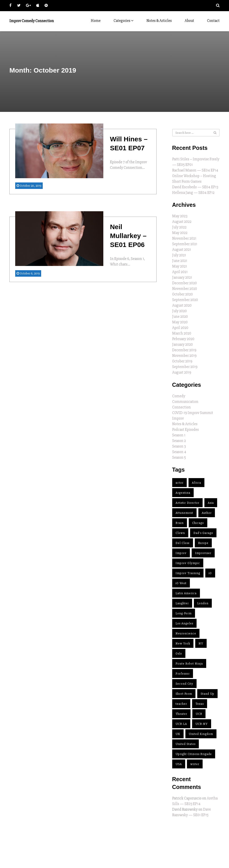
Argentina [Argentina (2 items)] (183, 493)
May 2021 (180, 266)
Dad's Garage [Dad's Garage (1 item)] (203, 533)
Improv (178, 418)
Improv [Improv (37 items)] (181, 553)
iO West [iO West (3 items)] (181, 583)
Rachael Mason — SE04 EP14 (195, 170)
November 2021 (184, 238)
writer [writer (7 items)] (195, 764)
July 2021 (179, 255)
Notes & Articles (159, 21)
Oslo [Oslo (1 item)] (179, 654)
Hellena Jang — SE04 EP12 (193, 193)
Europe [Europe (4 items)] (203, 543)
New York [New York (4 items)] (183, 643)
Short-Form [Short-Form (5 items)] (184, 694)
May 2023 (180, 216)
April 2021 (180, 272)
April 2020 (180, 328)
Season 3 (179, 446)
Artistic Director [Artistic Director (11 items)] (187, 503)
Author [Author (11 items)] (207, 513)
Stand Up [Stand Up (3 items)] (207, 694)
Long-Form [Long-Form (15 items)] (184, 613)
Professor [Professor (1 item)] (183, 674)
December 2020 (184, 283)
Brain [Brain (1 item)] (180, 523)
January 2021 (182, 277)
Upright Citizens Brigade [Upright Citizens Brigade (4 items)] (194, 754)
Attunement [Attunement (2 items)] (184, 513)
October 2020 (182, 294)
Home (96, 21)
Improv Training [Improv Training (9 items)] (188, 573)
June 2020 (180, 317)
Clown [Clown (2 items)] (180, 533)
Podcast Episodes (186, 430)
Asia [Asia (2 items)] (211, 503)
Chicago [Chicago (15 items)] (198, 523)
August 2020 (182, 305)
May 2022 (180, 233)
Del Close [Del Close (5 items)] (183, 543)
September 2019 (185, 367)
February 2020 (183, 339)
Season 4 (179, 452)
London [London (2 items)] (203, 603)
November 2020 (185, 289)
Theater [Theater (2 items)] (181, 714)
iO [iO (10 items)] (210, 573)
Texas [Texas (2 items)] (200, 704)
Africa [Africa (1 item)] (196, 483)
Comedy (179, 396)
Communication (185, 402)
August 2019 (182, 372)
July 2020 (179, 311)
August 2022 (182, 222)
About (189, 21)
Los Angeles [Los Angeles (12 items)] (184, 623)
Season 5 (179, 457)
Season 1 (179, 435)
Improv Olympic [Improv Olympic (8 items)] (188, 563)
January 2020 (182, 344)
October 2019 (182, 361)
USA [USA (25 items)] (179, 764)
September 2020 (185, 300)
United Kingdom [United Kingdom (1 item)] (201, 734)
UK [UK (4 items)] (178, 734)
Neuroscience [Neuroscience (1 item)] (186, 633)
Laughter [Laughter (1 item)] (182, 603)
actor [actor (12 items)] (179, 483)
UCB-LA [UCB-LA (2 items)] (181, 724)
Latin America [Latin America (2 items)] (186, 593)
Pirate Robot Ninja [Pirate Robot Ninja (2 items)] (189, 664)
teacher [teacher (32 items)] (181, 704)
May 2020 (180, 322)
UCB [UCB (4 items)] (199, 714)
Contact (213, 21)
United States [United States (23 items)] (186, 744)
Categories (124, 21)
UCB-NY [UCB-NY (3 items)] (202, 724)
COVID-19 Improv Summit (193, 413)
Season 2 (179, 441)
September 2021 (185, 244)
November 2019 (184, 356)
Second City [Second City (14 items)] (184, 684)
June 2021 (180, 261)
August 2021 (182, 250)
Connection (181, 407)
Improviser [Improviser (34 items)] (203, 553)
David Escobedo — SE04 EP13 (195, 187)
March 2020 (182, 333)
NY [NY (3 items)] (201, 643)
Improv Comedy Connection (32, 21)
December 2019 (184, 350)
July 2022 (179, 227)
